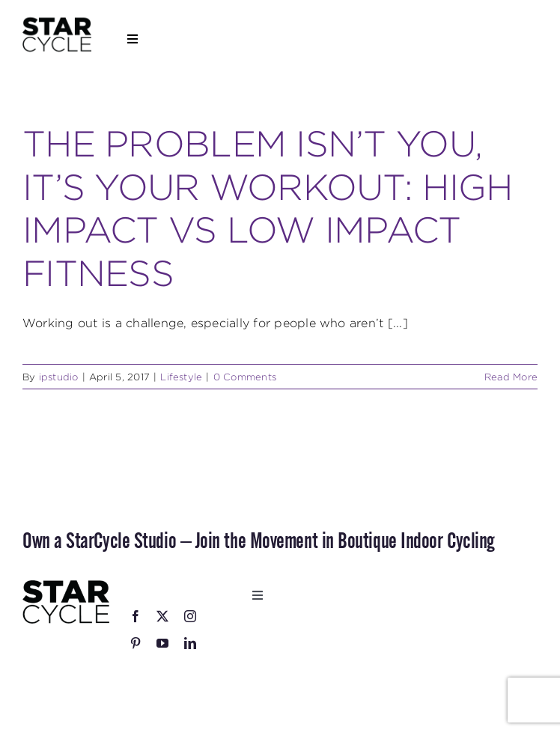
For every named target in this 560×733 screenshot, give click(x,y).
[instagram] (190, 616)
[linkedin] (190, 643)
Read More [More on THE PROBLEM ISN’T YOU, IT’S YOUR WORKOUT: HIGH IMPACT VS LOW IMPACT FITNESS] (511, 377)
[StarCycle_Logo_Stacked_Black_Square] (57, 21)
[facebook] (136, 616)
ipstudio (59, 377)
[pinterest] (136, 643)
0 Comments (245, 377)
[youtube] (162, 643)
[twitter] (162, 616)
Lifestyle (181, 377)
